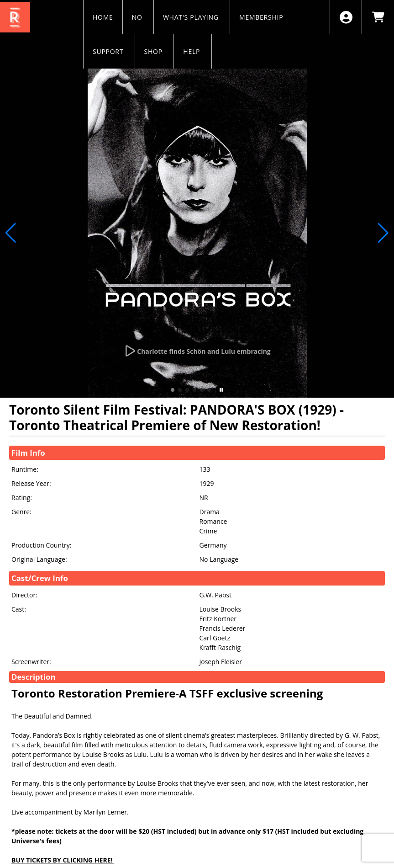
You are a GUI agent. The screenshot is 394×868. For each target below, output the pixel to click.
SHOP (155, 51)
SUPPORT (109, 51)
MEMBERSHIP (262, 17)
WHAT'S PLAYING (192, 17)
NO (138, 17)
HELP (192, 51)
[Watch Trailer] (197, 351)
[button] (173, 390)
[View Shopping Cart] (378, 17)
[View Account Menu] (346, 17)
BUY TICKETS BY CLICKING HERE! (63, 860)
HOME (103, 17)
